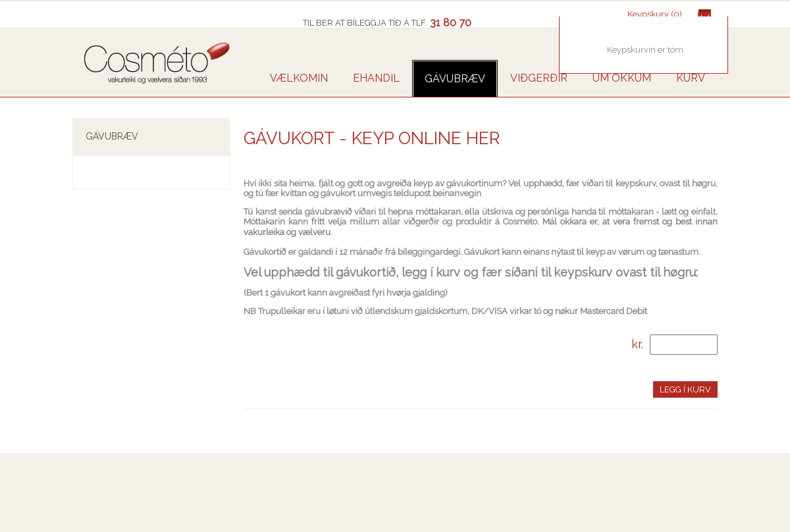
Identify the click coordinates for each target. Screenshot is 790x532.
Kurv (691, 78)
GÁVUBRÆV (455, 79)
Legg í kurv (685, 389)
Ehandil (376, 78)
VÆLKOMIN (299, 78)
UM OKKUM (622, 78)
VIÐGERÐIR (539, 78)
